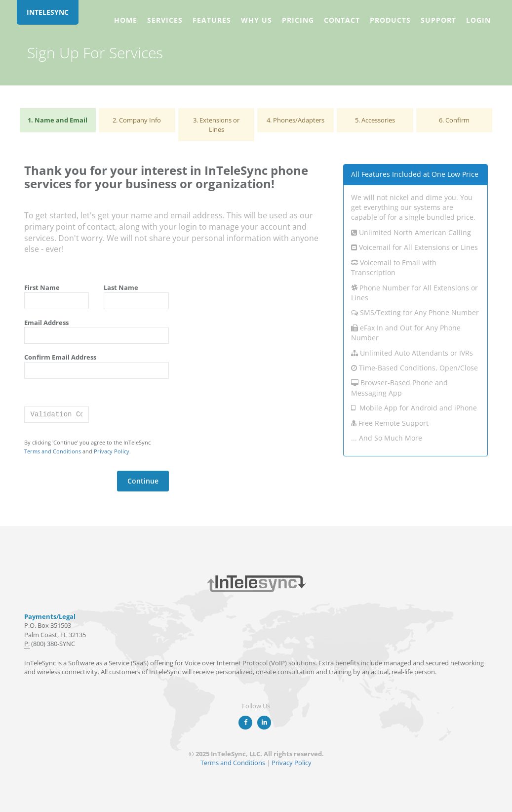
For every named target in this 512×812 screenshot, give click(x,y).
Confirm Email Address (60, 357)
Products (390, 20)
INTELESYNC (48, 12)
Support (438, 20)
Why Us (256, 20)
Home (126, 20)
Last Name (121, 287)
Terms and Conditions (53, 451)
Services (165, 20)
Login (478, 20)
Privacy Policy (112, 451)
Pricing (298, 20)
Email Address (46, 323)
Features (212, 20)
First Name (42, 287)
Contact (342, 20)
